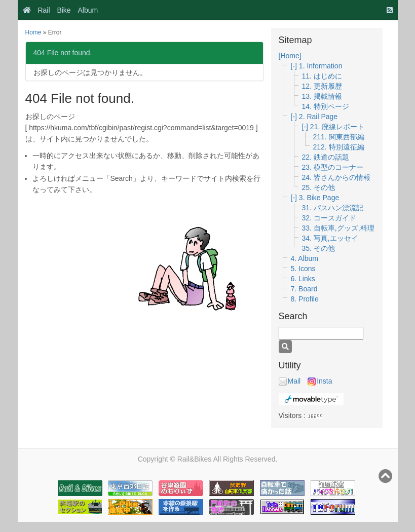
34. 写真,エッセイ (330, 238)
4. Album (305, 258)
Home (33, 32)
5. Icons (303, 269)
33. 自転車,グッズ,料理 (338, 228)
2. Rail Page (318, 117)
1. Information (321, 66)
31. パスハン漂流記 (333, 208)
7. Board (304, 289)
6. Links (303, 279)
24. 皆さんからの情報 (336, 177)
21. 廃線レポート (337, 127)
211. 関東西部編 (339, 137)
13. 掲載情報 (322, 96)
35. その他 (318, 248)
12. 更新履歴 (322, 86)
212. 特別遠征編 (339, 147)
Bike (64, 10)
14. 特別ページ (326, 106)
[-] (295, 66)
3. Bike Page (319, 198)
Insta (320, 381)
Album (88, 10)
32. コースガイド (329, 218)
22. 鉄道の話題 (326, 157)
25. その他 (318, 187)
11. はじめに (322, 76)
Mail (290, 381)
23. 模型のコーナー (333, 167)
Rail (44, 10)
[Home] (290, 56)
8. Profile (305, 299)
